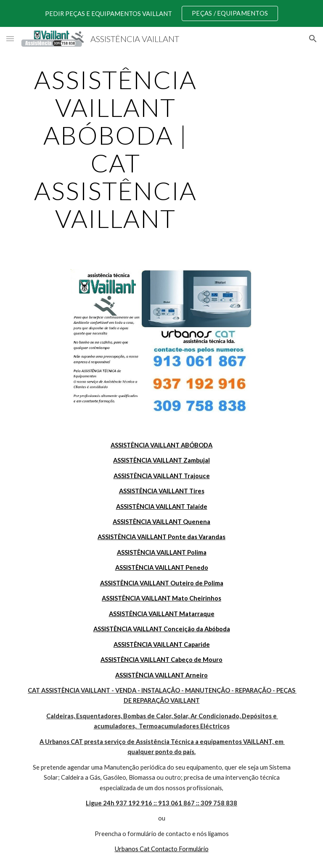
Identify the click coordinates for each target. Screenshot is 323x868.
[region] (161, 13)
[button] (10, 38)
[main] (115, 149)
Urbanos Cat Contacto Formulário (162, 849)
